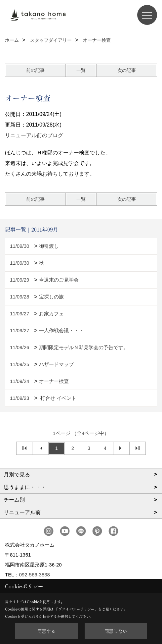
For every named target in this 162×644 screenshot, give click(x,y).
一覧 (81, 70)
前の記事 (35, 70)
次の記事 (127, 70)
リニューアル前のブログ (34, 135)
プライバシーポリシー (76, 609)
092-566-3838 (35, 575)
